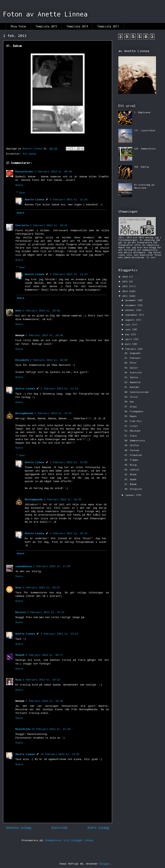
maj (128, 334)
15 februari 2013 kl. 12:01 (60, 754)
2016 (126, 281)
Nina (18, 680)
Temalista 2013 (108, 26)
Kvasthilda (23, 729)
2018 (126, 277)
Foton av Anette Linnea (45, 14)
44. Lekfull (132, 470)
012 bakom (29, 154)
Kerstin (21, 612)
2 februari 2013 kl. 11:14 (59, 389)
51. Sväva (131, 436)
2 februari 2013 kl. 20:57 (41, 588)
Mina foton (18, 26)
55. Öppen (131, 416)
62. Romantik (133, 382)
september (132, 315)
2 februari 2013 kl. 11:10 (69, 200)
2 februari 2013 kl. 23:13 (59, 634)
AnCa (18, 311)
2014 (126, 291)
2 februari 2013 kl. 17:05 (52, 566)
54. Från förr (133, 421)
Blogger (105, 864)
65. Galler (131, 368)
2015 (126, 286)
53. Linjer (131, 426)
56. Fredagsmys (134, 411)
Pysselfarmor (24, 172)
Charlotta (22, 226)
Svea (18, 588)
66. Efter (131, 363)
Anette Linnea (34, 200)
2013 (126, 296)
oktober (131, 310)
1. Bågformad (142, 112)
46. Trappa (131, 460)
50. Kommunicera (135, 440)
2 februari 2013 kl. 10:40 (41, 311)
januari (131, 495)
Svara (19, 185)
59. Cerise (131, 397)
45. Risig (131, 465)
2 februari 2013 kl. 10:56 (49, 360)
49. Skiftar (132, 445)
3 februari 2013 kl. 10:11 (41, 680)
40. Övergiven (133, 489)
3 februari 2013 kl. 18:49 (44, 701)
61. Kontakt (132, 387)
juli (129, 325)
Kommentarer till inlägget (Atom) (70, 841)
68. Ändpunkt (133, 353)
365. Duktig (141, 167)
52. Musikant (133, 431)
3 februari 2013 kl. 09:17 (44, 655)
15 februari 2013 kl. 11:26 (51, 729)
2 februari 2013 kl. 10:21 (49, 226)
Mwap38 (20, 655)
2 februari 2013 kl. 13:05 (69, 462)
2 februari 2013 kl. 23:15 (69, 533)
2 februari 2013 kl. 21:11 (46, 612)
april (129, 339)
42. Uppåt (131, 479)
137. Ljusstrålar (145, 130)
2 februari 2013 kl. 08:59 (53, 172)
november (131, 305)
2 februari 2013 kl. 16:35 (63, 500)
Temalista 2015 (46, 26)
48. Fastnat (132, 450)
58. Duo (129, 402)
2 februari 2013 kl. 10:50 (44, 335)
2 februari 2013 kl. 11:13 (69, 274)
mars (129, 344)
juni (129, 329)
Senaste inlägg (19, 828)
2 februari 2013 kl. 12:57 (53, 413)
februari (131, 349)
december (131, 300)
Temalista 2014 (77, 26)
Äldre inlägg (98, 828)
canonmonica (24, 566)
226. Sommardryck (145, 149)
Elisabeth (22, 360)
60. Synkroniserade (137, 392)
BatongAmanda (24, 413)
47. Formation (133, 455)
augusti (131, 320)
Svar (22, 193)
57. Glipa (131, 407)
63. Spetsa (131, 377)
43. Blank (131, 474)
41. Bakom (131, 484)
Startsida (59, 828)
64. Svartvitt (133, 372)
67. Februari (133, 358)
